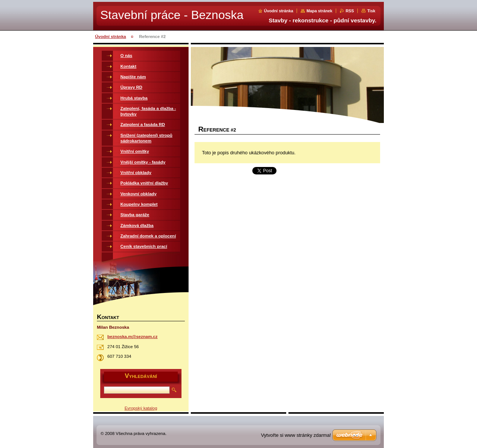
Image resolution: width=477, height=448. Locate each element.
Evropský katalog (141, 408)
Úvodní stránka (279, 11)
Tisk (371, 11)
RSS (350, 11)
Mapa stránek (319, 11)
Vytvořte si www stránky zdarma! (296, 435)
